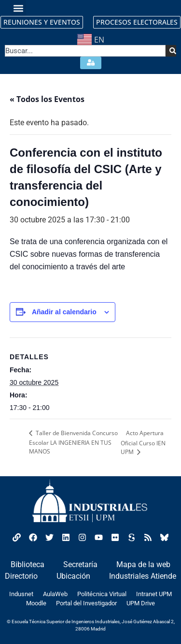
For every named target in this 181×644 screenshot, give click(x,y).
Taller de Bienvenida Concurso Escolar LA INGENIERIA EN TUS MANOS (73, 442)
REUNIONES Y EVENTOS (42, 22)
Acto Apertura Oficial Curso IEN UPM (143, 442)
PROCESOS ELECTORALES (137, 22)
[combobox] (85, 51)
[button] (18, 8)
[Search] (171, 51)
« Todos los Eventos (47, 99)
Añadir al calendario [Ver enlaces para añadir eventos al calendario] (64, 312)
